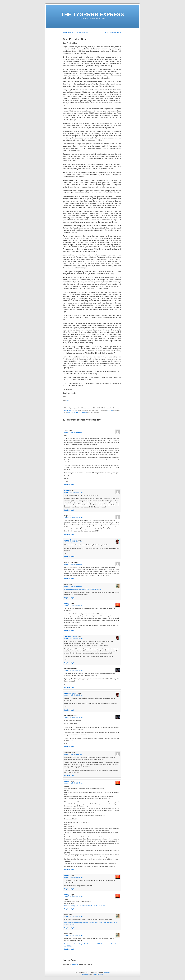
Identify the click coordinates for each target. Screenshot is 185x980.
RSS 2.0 (110, 410)
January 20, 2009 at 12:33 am (74, 717)
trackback (84, 412)
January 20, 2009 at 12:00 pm (74, 916)
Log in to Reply (69, 485)
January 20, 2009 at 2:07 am (73, 754)
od (68, 401)
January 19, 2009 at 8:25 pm (73, 586)
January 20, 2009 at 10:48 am (74, 877)
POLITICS (68, 410)
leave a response (73, 412)
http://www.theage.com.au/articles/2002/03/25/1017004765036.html (85, 906)
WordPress (107, 973)
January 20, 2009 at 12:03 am (74, 670)
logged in (75, 964)
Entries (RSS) (86, 974)
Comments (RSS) (98, 974)
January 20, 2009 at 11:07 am (74, 896)
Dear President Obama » (112, 33)
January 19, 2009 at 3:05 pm (73, 542)
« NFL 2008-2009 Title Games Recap (76, 33)
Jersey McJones (71, 540)
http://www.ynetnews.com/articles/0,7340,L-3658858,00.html (83, 589)
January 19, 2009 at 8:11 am (73, 432)
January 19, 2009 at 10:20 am (74, 492)
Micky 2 (67, 604)
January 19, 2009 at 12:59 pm (74, 517)
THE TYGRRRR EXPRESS (93, 14)
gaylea (67, 490)
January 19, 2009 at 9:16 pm (73, 605)
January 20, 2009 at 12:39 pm (74, 935)
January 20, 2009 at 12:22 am (74, 695)
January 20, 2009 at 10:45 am (74, 783)
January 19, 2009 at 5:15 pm (73, 564)
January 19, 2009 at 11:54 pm (74, 638)
